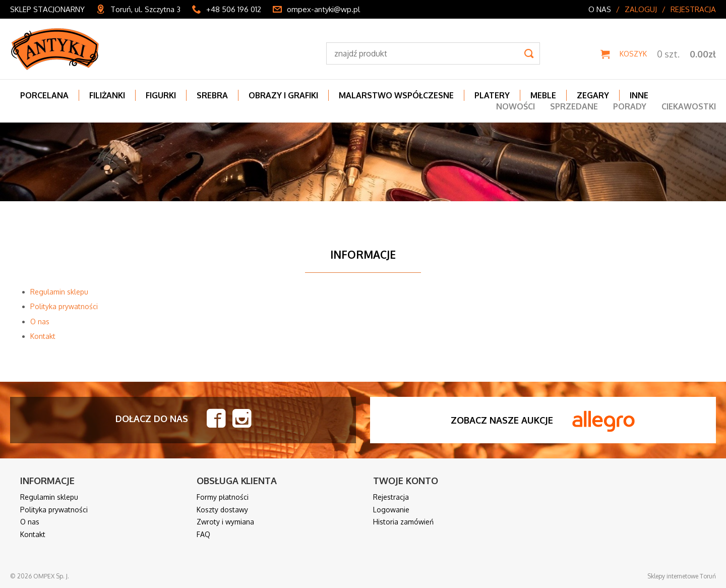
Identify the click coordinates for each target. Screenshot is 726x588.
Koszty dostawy (222, 510)
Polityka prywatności (64, 306)
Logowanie (391, 510)
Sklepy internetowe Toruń (682, 576)
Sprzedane (574, 106)
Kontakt (43, 336)
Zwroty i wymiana (225, 522)
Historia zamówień (403, 522)
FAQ (203, 534)
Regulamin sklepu (59, 292)
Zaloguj (641, 9)
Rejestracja (693, 9)
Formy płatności (223, 497)
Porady (630, 106)
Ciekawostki (689, 106)
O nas (600, 9)
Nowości (516, 106)
